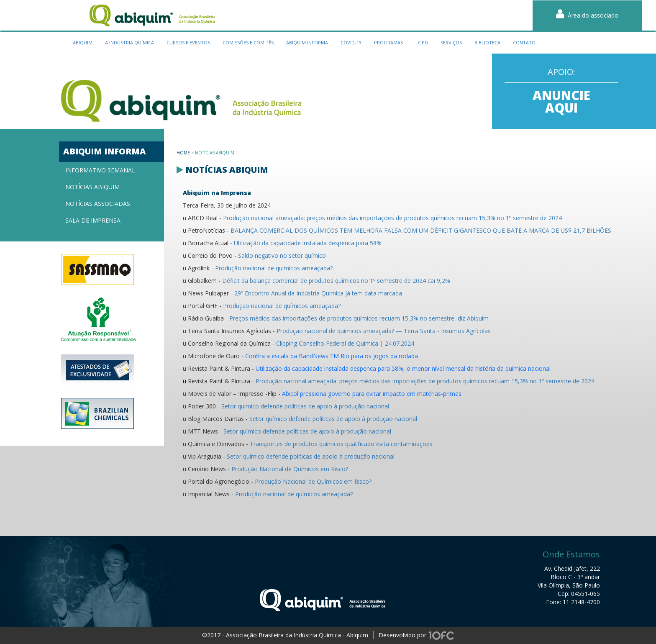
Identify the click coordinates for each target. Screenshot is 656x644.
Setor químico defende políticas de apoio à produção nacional (305, 406)
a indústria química (129, 42)
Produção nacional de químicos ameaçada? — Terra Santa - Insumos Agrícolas (384, 331)
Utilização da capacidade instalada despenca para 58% (308, 243)
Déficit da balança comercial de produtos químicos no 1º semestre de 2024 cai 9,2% (336, 281)
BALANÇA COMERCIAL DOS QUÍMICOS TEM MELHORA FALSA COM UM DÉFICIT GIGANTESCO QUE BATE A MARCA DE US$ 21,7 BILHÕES (421, 230)
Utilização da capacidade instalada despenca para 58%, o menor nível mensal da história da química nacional (403, 368)
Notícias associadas (98, 204)
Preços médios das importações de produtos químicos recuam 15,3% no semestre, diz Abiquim (359, 318)
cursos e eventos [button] (188, 42)
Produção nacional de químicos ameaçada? (274, 268)
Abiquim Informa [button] (307, 42)
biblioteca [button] (487, 42)
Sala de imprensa (93, 220)
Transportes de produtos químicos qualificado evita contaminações (341, 444)
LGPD (422, 42)
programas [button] (388, 42)
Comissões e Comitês (248, 42)
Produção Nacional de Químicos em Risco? (290, 469)
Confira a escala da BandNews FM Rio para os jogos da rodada (332, 356)
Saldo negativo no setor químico (282, 255)
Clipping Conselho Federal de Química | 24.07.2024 (345, 343)
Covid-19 (351, 42)
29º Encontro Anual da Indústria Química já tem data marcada (318, 293)
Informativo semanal (100, 170)
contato (524, 42)
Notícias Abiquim (92, 187)
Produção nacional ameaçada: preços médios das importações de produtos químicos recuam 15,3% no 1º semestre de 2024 (392, 218)
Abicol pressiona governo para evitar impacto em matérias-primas (372, 394)
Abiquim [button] (83, 42)
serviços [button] (451, 42)
